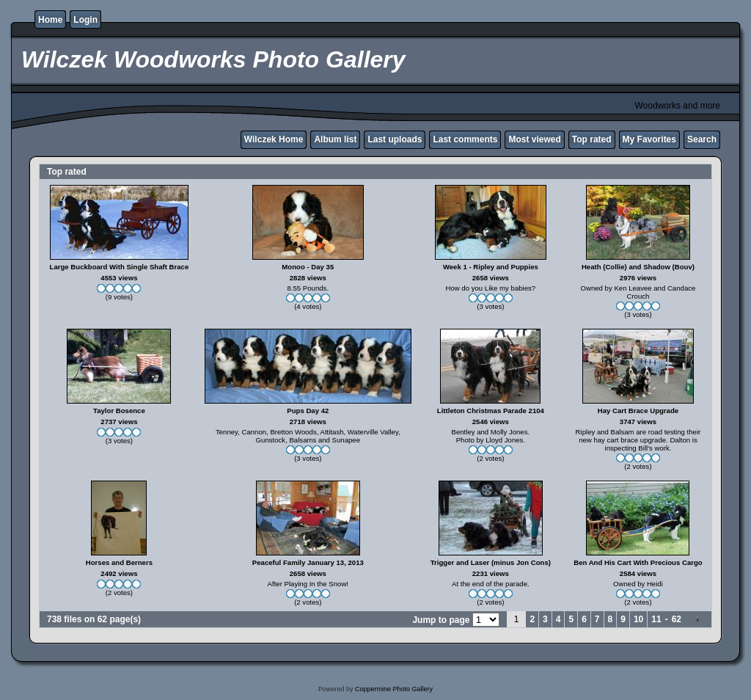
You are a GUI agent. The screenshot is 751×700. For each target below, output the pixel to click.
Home (50, 20)
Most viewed (534, 139)
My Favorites (649, 139)
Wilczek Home (274, 139)
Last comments (465, 139)
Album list (335, 139)
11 (656, 619)
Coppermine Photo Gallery (394, 689)
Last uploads (395, 139)
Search (702, 139)
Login (85, 20)
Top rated (592, 139)
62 (677, 619)
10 (638, 619)
